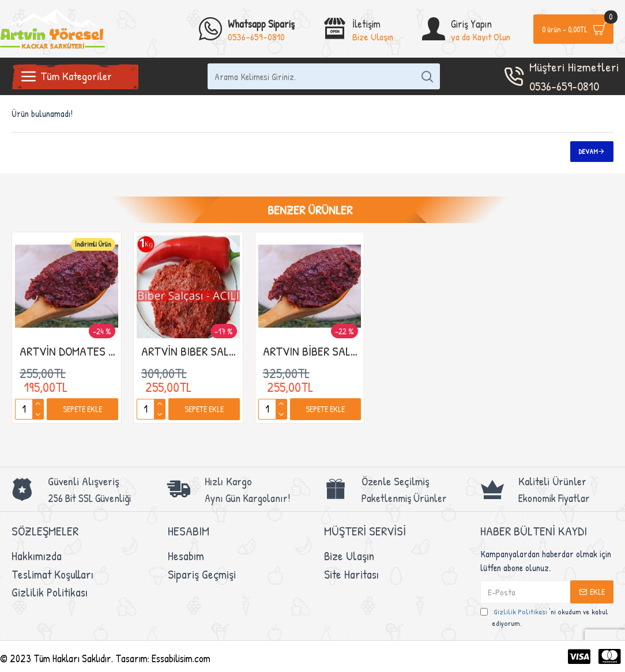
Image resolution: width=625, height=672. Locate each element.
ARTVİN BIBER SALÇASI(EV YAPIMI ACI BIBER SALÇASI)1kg (191, 351)
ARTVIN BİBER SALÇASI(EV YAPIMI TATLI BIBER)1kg (312, 351)
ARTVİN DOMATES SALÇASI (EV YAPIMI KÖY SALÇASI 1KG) (69, 351)
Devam (588, 151)
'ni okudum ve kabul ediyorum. (544, 617)
